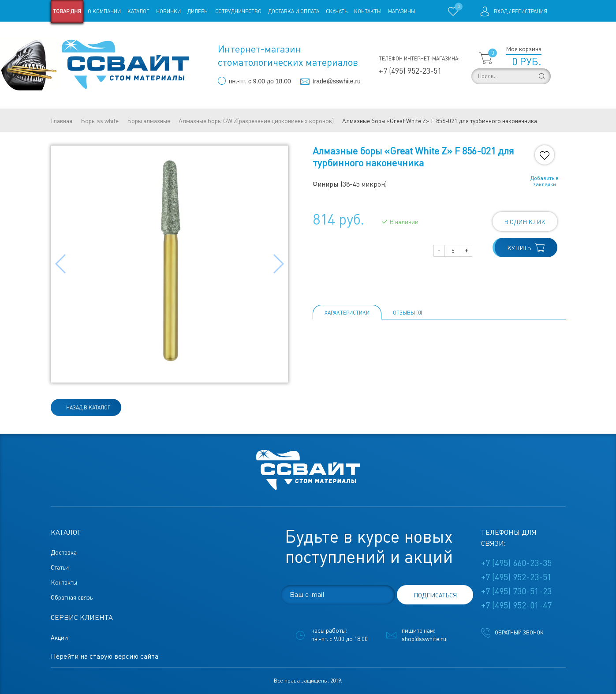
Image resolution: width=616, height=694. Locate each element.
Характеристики (347, 313)
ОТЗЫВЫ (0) (407, 313)
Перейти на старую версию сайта (105, 656)
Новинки (168, 11)
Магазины (402, 11)
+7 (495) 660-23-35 (516, 563)
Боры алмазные (149, 121)
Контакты (368, 11)
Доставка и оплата (294, 11)
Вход (501, 11)
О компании (104, 11)
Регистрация (530, 11)
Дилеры (198, 11)
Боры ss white (100, 121)
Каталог (138, 11)
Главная (62, 121)
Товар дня (67, 11)
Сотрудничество (238, 11)
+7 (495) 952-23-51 (410, 71)
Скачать (337, 11)
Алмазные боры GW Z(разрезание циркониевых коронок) (256, 121)
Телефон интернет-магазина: (419, 59)
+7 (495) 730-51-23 (516, 591)
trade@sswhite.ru (337, 81)
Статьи (122, 34)
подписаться (435, 595)
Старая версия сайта (79, 34)
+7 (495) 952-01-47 (516, 605)
